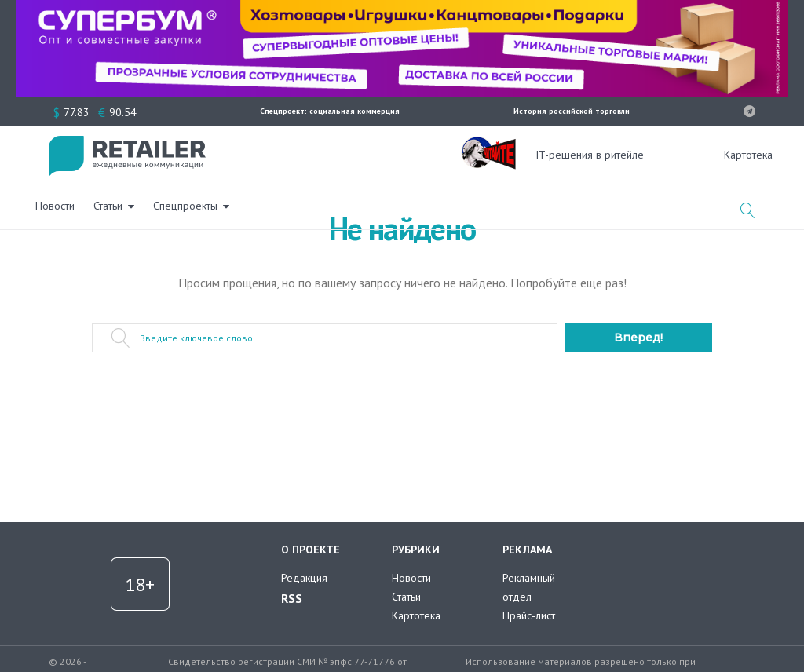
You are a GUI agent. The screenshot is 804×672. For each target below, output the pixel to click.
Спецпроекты (375, 153)
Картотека (416, 615)
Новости (244, 153)
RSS (292, 598)
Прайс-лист (529, 615)
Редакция (304, 578)
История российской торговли (572, 111)
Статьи (297, 153)
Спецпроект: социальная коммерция (330, 111)
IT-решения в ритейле (590, 155)
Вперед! (638, 338)
